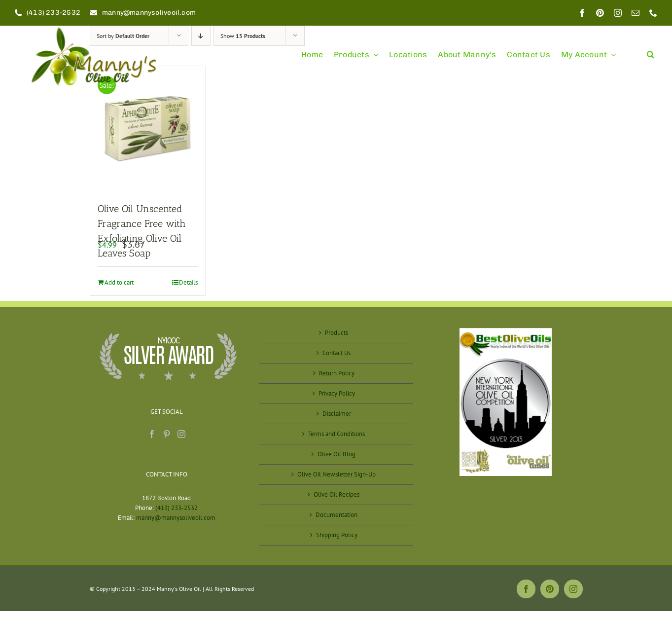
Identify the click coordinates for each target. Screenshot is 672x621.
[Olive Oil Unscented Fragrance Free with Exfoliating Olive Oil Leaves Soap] (148, 129)
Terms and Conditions (336, 434)
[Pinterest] (167, 434)
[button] (651, 50)
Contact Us (336, 353)
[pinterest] (600, 13)
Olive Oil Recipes (336, 494)
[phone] (653, 13)
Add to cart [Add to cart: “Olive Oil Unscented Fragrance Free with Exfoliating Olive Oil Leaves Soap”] (119, 282)
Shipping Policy (337, 535)
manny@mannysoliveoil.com (176, 518)
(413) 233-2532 (177, 508)
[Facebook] (152, 434)
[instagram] (618, 13)
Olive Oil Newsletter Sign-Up (336, 474)
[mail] (636, 13)
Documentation (336, 515)
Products (336, 333)
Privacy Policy (337, 393)
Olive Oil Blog (336, 454)
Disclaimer (337, 414)
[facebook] (582, 13)
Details (188, 282)
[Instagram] (181, 434)
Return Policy (337, 373)
